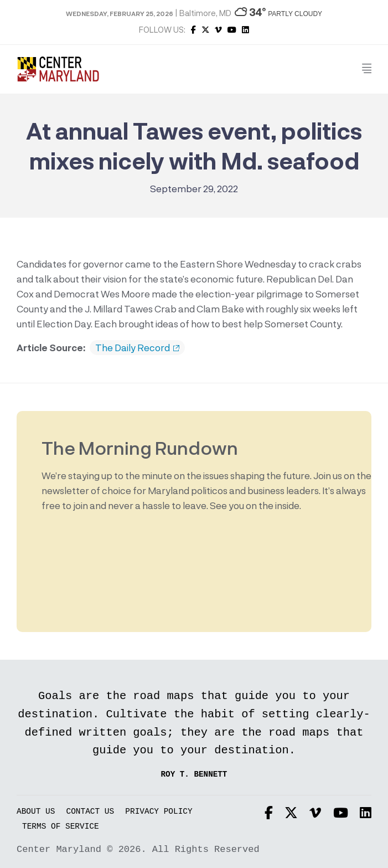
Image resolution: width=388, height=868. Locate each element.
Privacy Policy (159, 812)
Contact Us (90, 812)
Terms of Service (61, 827)
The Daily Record (137, 348)
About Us (36, 812)
